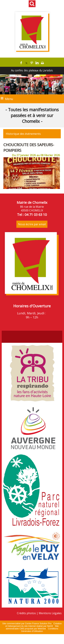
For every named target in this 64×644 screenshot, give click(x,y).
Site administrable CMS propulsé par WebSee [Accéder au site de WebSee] (32, 627)
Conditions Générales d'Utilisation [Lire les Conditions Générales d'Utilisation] (40, 630)
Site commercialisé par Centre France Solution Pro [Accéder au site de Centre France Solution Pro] (27, 623)
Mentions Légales (50, 613)
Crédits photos (26, 613)
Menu (9, 99)
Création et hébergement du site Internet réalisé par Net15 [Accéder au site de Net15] (33, 625)
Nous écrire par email (32, 224)
